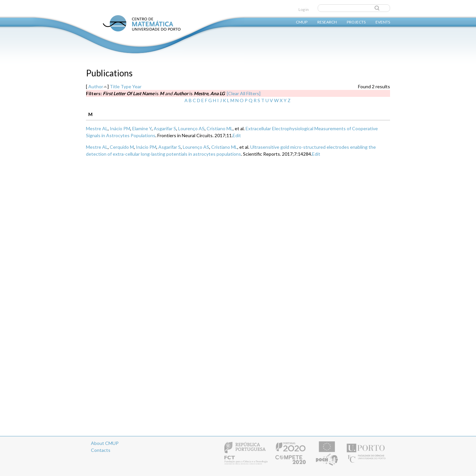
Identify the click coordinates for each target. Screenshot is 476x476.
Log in (304, 9)
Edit (237, 135)
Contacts (101, 450)
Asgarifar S (165, 128)
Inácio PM (120, 128)
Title (115, 86)
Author (96, 86)
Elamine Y (142, 128)
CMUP (302, 22)
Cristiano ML (220, 128)
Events (383, 22)
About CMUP (105, 443)
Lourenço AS (191, 128)
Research (327, 22)
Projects (356, 22)
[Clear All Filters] (244, 93)
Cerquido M (122, 147)
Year (137, 86)
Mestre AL (97, 128)
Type (126, 86)
